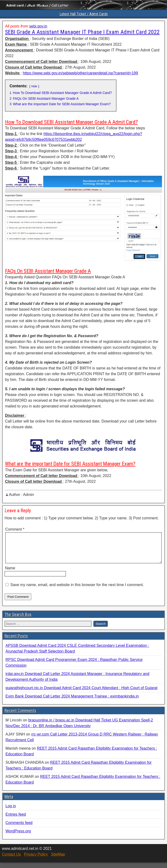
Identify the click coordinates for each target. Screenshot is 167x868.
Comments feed (19, 828)
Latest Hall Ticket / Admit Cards (84, 14)
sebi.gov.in (38, 26)
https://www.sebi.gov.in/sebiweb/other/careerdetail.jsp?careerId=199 (80, 73)
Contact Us (11, 860)
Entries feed (16, 820)
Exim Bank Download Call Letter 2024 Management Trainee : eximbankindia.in (72, 702)
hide (34, 86)
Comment (15, 529)
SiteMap (58, 860)
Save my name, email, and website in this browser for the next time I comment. (77, 591)
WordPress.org (18, 837)
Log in (11, 812)
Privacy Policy (36, 860)
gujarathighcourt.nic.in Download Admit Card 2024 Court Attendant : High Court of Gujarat (81, 694)
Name (10, 574)
